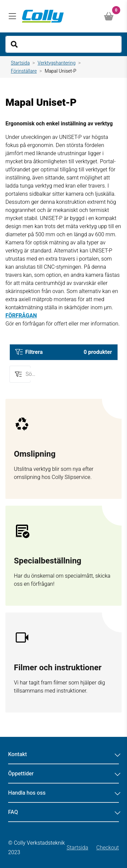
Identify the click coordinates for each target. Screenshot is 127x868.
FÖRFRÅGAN (21, 316)
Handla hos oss (63, 793)
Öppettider (63, 774)
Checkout (108, 848)
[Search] (63, 44)
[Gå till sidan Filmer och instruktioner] (63, 662)
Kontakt (63, 754)
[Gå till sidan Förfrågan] (63, 556)
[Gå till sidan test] (63, 449)
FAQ (63, 812)
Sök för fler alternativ (33, 374)
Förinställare (24, 71)
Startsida (20, 63)
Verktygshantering (57, 63)
